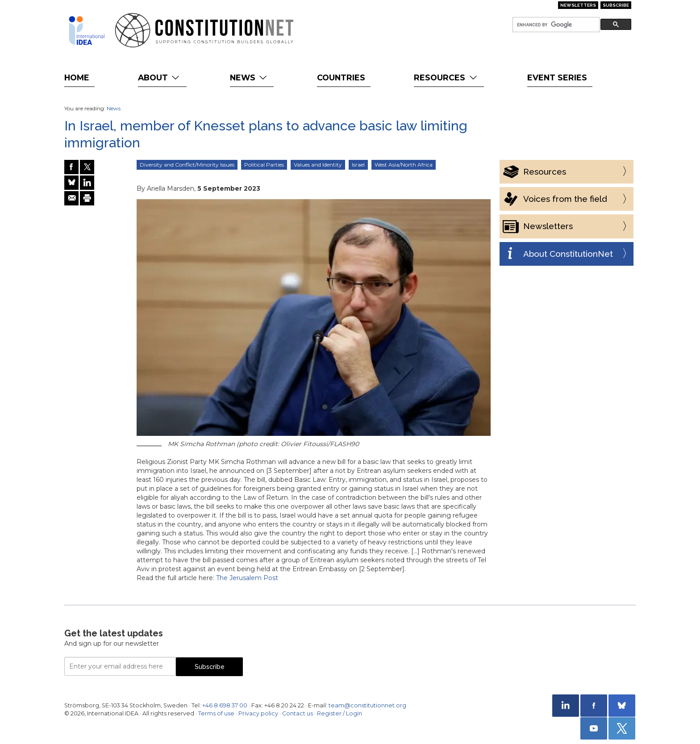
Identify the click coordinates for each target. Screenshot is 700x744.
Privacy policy (258, 713)
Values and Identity (318, 165)
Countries (341, 77)
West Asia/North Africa (404, 165)
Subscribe (616, 5)
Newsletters (578, 5)
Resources (446, 77)
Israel (358, 165)
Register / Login (340, 713)
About (160, 77)
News (249, 77)
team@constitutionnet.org (367, 705)
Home (77, 77)
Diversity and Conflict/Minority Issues (187, 165)
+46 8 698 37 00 (225, 705)
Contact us (298, 713)
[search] (555, 25)
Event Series (557, 77)
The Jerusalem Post (247, 578)
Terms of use (216, 713)
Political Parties (264, 165)
